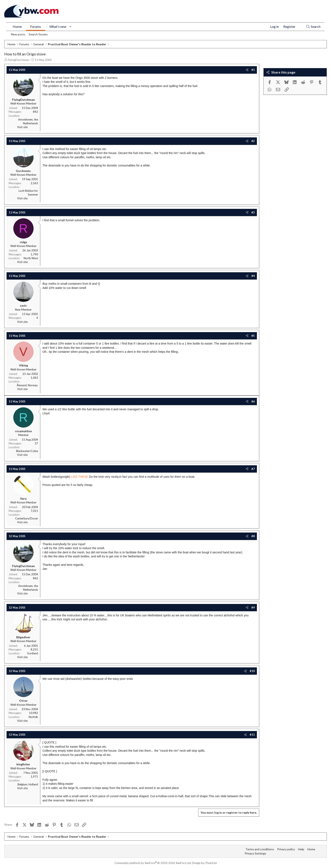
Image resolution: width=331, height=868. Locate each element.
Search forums (38, 34)
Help (301, 849)
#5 (253, 336)
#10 (252, 671)
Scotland (33, 653)
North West (31, 258)
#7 (253, 469)
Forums (36, 26)
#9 (253, 608)
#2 (253, 141)
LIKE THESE (80, 477)
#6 (253, 401)
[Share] (247, 70)
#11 (252, 735)
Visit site (22, 127)
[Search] (313, 27)
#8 (253, 536)
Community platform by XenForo (153, 863)
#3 (253, 212)
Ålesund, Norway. (27, 385)
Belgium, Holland (28, 784)
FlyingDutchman (18, 60)
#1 (253, 70)
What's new (58, 26)
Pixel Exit (211, 863)
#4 (253, 276)
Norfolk (33, 717)
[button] (70, 27)
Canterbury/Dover (27, 518)
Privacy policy (286, 849)
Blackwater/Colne (27, 451)
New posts (18, 34)
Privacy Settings (255, 853)
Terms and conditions (260, 849)
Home (17, 26)
